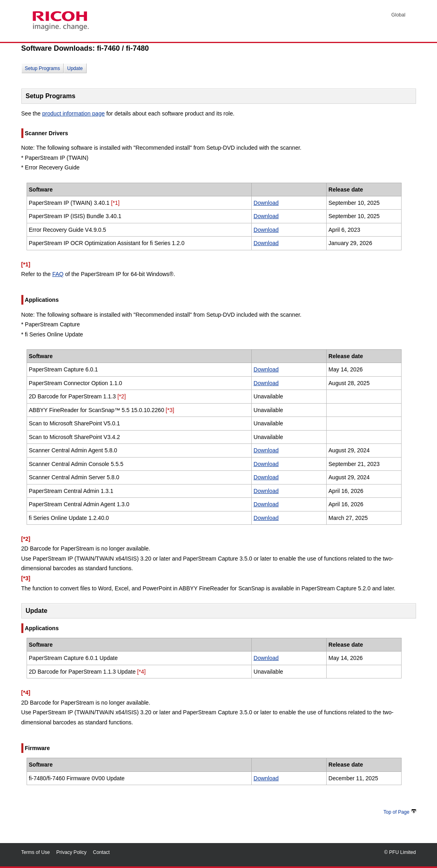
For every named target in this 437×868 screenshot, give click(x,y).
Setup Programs (42, 68)
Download (266, 203)
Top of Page (400, 812)
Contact (101, 852)
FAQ (58, 274)
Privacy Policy (71, 852)
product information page (74, 113)
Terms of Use (36, 852)
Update (75, 68)
